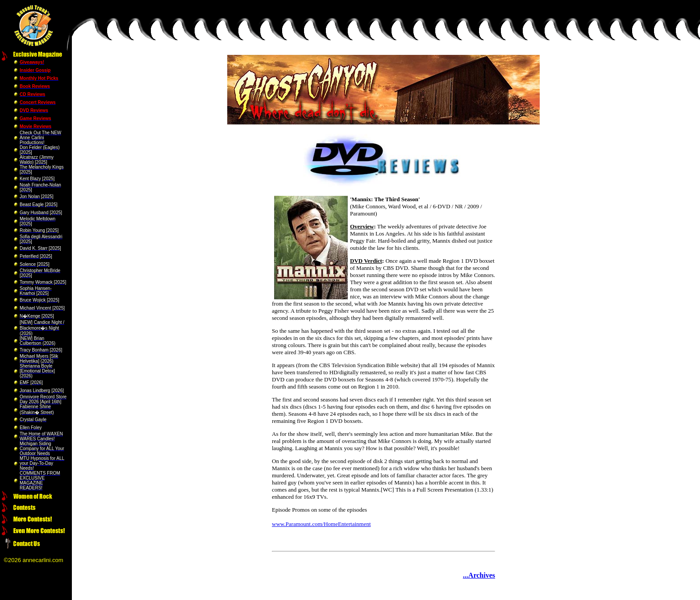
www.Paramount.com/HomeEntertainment (321, 524)
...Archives (479, 575)
